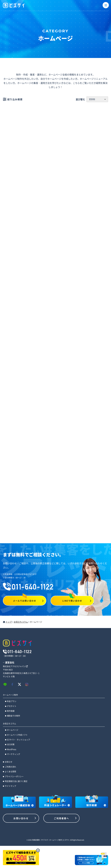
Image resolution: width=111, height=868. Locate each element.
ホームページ (13, 730)
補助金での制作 (14, 716)
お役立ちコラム (9, 723)
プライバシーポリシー (14, 776)
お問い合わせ (21, 818)
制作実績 (11, 711)
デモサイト (12, 706)
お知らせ (9, 762)
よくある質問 (10, 771)
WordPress (12, 749)
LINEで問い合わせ (72, 601)
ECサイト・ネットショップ (18, 740)
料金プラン (12, 701)
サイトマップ (10, 786)
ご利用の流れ (10, 767)
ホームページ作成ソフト (17, 735)
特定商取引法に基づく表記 (16, 781)
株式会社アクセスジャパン (15, 666)
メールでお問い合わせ (25, 601)
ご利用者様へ (61, 818)
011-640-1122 (28, 587)
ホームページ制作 (10, 695)
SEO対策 (11, 744)
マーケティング (14, 754)
